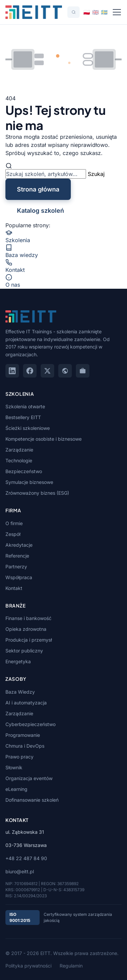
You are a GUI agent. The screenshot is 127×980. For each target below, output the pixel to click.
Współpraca (19, 577)
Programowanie (23, 735)
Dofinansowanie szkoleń (32, 800)
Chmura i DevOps (25, 746)
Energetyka (18, 661)
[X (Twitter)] (47, 371)
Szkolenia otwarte (25, 406)
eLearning (16, 789)
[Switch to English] (96, 12)
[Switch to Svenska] (104, 12)
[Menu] (117, 12)
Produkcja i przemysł (29, 640)
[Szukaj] (74, 12)
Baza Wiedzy (20, 692)
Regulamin (71, 966)
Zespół (13, 534)
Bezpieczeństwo (24, 471)
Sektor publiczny (24, 651)
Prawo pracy (19, 757)
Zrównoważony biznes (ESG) (37, 493)
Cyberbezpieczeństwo (30, 724)
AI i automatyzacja (26, 703)
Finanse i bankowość (28, 618)
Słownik (14, 767)
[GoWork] (83, 371)
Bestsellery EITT (23, 417)
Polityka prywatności (28, 966)
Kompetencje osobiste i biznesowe (44, 439)
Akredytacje (19, 545)
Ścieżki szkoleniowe (28, 428)
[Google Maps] (65, 371)
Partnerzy (16, 566)
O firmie (14, 523)
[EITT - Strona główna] (34, 12)
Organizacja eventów (29, 778)
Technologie (19, 460)
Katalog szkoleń (40, 211)
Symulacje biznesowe (29, 482)
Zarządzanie (19, 450)
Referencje (17, 556)
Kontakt (14, 588)
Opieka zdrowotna (26, 629)
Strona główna (38, 189)
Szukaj (96, 174)
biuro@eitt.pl (20, 871)
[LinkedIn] (12, 371)
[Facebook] (30, 371)
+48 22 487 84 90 (26, 858)
